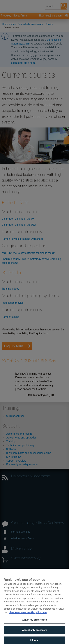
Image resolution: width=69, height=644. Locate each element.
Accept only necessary (34, 634)
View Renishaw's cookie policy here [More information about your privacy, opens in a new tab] (28, 616)
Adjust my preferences (34, 624)
